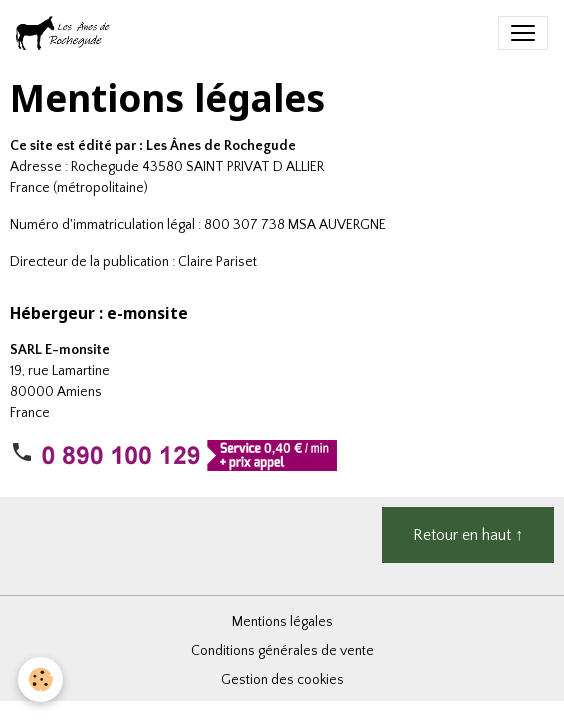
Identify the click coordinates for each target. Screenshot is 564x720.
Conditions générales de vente (282, 651)
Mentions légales (282, 622)
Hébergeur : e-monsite (99, 313)
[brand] (68, 33)
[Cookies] (40, 679)
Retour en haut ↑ (468, 535)
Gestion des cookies (282, 680)
